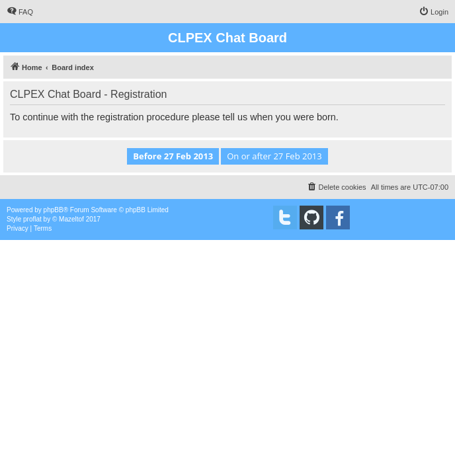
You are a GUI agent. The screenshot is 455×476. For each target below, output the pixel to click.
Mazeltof (71, 219)
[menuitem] (20, 12)
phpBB (54, 210)
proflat (32, 219)
